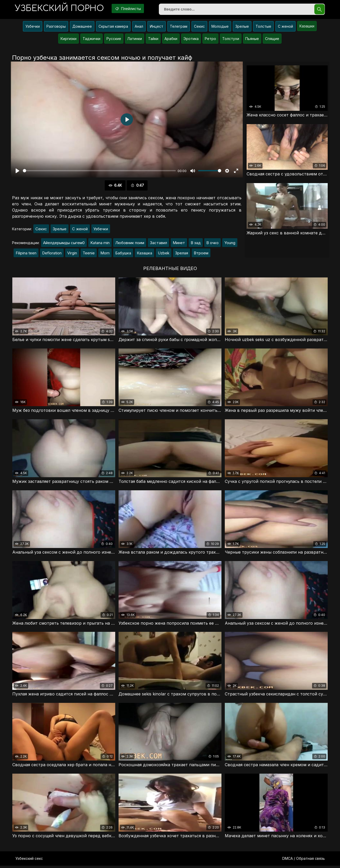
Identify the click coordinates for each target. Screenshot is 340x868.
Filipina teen (26, 254)
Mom (105, 254)
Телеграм (179, 27)
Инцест (157, 27)
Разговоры (56, 27)
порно (61, 9)
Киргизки (69, 40)
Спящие (272, 40)
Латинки (135, 40)
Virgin (72, 254)
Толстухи (231, 40)
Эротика (191, 40)
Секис (199, 27)
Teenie (89, 254)
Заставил (158, 244)
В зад (196, 244)
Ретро (210, 40)
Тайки (153, 40)
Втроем (201, 254)
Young (230, 244)
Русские (114, 40)
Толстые (263, 27)
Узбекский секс (29, 861)
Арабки (171, 40)
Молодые (220, 27)
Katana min (100, 244)
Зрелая (182, 254)
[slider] (99, 172)
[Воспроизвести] (17, 172)
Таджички (91, 40)
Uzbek (164, 254)
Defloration (52, 254)
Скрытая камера (113, 27)
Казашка (144, 254)
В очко (212, 244)
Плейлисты (131, 8)
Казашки (307, 27)
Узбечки (33, 27)
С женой (285, 27)
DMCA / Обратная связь (304, 861)
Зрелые (242, 27)
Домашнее (82, 27)
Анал (139, 27)
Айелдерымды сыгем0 (64, 244)
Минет (179, 244)
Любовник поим (130, 244)
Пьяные (252, 40)
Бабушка (123, 254)
